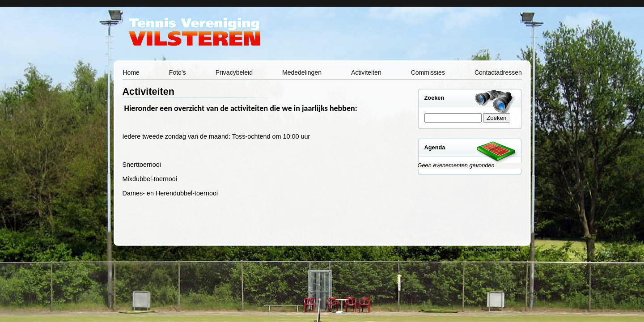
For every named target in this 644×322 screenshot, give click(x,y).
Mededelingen (302, 72)
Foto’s (178, 72)
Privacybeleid (234, 72)
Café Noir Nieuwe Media (492, 250)
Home (131, 72)
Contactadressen (498, 72)
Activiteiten (366, 72)
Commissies (428, 72)
